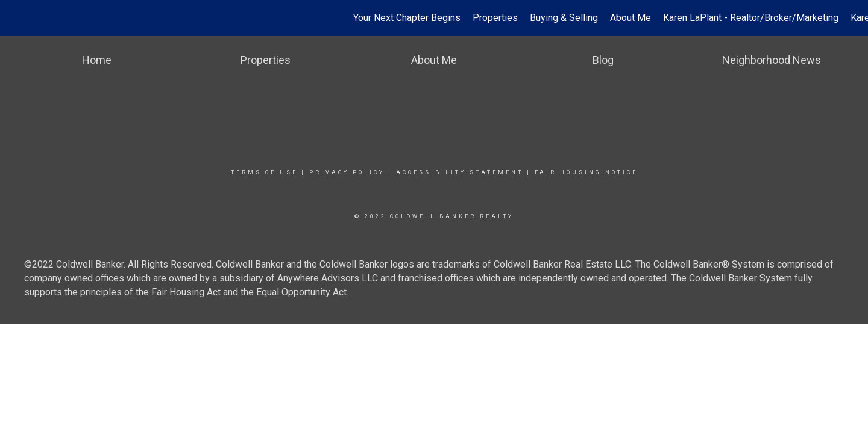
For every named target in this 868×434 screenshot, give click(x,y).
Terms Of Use (264, 172)
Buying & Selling (564, 18)
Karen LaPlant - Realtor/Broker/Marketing (751, 18)
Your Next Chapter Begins (407, 18)
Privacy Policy (347, 172)
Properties (495, 18)
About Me (631, 18)
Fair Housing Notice (586, 172)
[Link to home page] (15, 18)
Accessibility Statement (460, 172)
